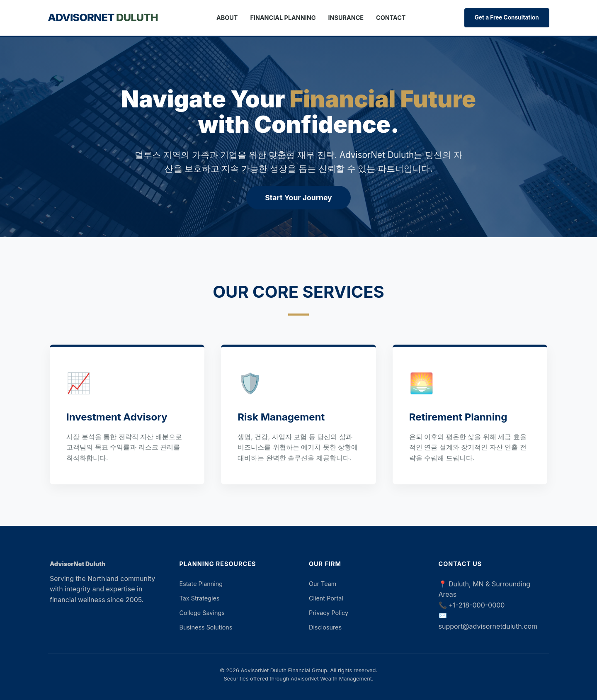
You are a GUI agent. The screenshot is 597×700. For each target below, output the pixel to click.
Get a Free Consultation (507, 17)
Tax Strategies (200, 598)
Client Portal (326, 598)
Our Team (323, 584)
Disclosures (325, 627)
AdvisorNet (103, 17)
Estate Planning (201, 584)
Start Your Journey (298, 198)
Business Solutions (206, 627)
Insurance (346, 18)
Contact (391, 18)
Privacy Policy (329, 613)
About (227, 18)
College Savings (202, 613)
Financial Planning (283, 18)
